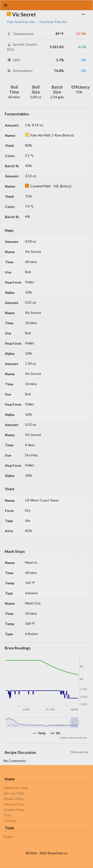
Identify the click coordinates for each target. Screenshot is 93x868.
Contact (10, 820)
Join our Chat (14, 793)
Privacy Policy (14, 799)
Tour (7, 815)
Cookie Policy (14, 810)
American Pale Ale (53, 22)
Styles (8, 837)
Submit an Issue (16, 788)
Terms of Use (14, 804)
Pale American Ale (21, 22)
